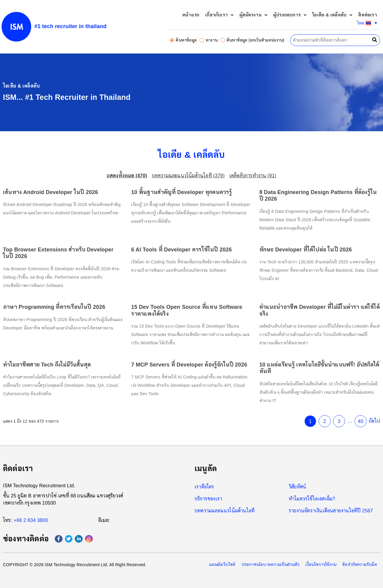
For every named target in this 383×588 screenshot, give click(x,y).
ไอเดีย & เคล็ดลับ (332, 15)
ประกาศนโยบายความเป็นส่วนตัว (271, 564)
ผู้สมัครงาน (253, 15)
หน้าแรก (191, 15)
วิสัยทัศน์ (297, 487)
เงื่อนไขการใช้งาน (321, 564)
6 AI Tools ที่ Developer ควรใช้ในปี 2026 (183, 254)
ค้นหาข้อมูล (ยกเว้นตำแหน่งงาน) (252, 40)
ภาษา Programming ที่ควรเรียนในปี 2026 (70, 305)
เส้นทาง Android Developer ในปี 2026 (67, 203)
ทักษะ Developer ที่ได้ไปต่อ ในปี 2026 (292, 254)
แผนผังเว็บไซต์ (222, 564)
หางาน (209, 40)
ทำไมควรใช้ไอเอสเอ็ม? (312, 499)
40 (341, 406)
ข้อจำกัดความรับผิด (360, 564)
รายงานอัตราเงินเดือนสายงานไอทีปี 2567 (331, 511)
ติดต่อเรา (367, 15)
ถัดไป (353, 406)
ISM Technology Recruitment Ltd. (39, 486)
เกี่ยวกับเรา (219, 15)
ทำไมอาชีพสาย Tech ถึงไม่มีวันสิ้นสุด (64, 356)
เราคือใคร (204, 487)
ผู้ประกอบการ (290, 15)
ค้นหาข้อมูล (183, 40)
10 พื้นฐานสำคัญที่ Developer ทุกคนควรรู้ (183, 203)
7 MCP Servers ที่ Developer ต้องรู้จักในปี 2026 (190, 356)
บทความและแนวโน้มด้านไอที (225, 511)
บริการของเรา (208, 499)
